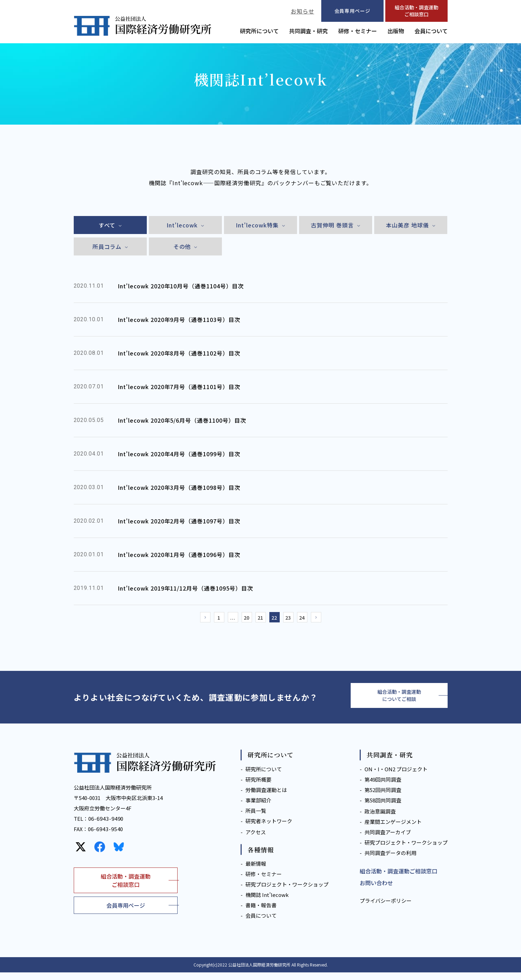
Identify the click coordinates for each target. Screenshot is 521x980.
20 (243, 619)
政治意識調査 (380, 819)
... (226, 619)
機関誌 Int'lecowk (267, 902)
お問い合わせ (376, 890)
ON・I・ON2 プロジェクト (396, 777)
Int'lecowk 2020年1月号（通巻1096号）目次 (179, 555)
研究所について (259, 31)
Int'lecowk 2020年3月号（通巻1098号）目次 (179, 487)
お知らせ (303, 11)
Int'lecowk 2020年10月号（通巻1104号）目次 (181, 286)
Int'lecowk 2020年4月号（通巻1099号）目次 (179, 454)
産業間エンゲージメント (393, 829)
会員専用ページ (126, 913)
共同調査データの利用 (390, 860)
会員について (431, 31)
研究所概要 (258, 787)
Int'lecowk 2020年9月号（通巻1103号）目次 (179, 320)
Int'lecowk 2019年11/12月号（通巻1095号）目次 (185, 588)
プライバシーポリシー (386, 908)
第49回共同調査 (383, 787)
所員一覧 (256, 818)
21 (261, 619)
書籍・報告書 (261, 913)
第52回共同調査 (383, 797)
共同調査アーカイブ (388, 840)
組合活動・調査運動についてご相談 (399, 701)
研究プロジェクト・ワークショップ (287, 892)
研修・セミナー (358, 31)
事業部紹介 (258, 808)
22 (278, 619)
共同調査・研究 (308, 31)
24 (313, 619)
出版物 (396, 31)
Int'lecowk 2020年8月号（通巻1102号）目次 (179, 353)
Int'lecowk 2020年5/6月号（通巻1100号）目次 (182, 420)
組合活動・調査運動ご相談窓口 (416, 11)
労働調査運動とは (266, 797)
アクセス (256, 840)
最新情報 (256, 871)
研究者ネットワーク (269, 829)
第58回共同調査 (383, 808)
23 (295, 619)
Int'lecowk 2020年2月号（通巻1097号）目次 (179, 521)
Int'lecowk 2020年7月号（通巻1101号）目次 (179, 387)
